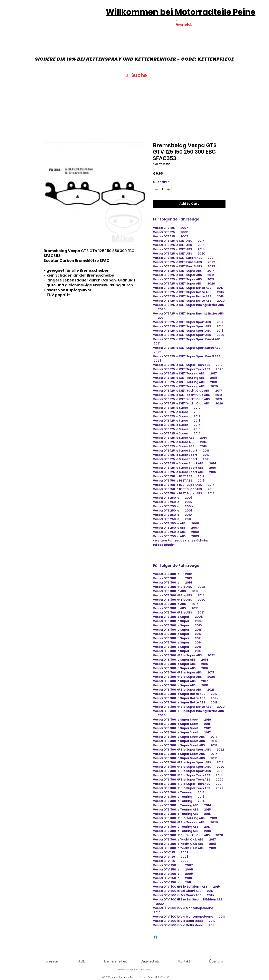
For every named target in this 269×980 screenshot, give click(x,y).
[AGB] (82, 961)
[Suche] (136, 75)
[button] (180, 24)
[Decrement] (156, 189)
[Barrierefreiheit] (116, 961)
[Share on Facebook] (156, 937)
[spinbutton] (162, 189)
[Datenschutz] (150, 961)
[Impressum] (50, 961)
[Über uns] (216, 961)
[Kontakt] (184, 961)
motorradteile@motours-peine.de (135, 970)
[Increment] (169, 189)
